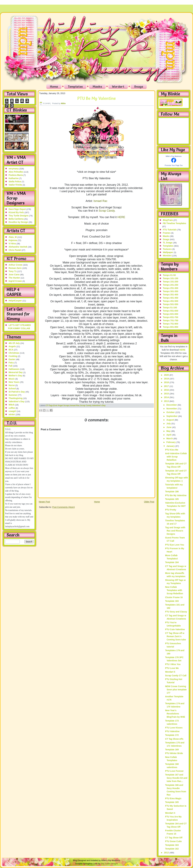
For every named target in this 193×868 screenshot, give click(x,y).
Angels (12, 346)
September (172, 416)
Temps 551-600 (171, 311)
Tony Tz (13, 271)
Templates (75, 87)
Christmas (14, 353)
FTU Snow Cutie (173, 841)
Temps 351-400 (171, 295)
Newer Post (44, 502)
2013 (167, 401)
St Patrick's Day (17, 392)
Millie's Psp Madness (174, 156)
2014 (167, 397)
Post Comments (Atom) (64, 507)
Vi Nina (12, 244)
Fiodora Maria (16, 175)
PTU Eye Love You (174, 545)
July (169, 424)
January (171, 446)
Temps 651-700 (171, 317)
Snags (139, 87)
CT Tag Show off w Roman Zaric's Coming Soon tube (175, 636)
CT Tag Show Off (174, 838)
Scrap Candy (107, 211)
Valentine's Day (17, 401)
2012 (167, 853)
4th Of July (14, 343)
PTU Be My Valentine (96, 98)
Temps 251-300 (171, 288)
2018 (167, 382)
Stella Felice (15, 182)
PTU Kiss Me (172, 450)
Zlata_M (13, 237)
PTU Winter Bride (174, 753)
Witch (12, 405)
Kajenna (13, 240)
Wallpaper (168, 252)
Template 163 (172, 845)
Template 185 (172, 499)
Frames (167, 233)
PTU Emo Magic (173, 798)
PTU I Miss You (173, 664)
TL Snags (168, 243)
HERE (121, 217)
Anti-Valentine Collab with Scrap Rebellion (176, 457)
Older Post (149, 502)
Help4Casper (15, 301)
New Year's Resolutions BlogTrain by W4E (175, 714)
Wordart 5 (170, 672)
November (172, 409)
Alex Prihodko (16, 172)
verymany (14, 169)
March (170, 438)
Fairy (11, 363)
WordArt (167, 256)
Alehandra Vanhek (18, 247)
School (12, 389)
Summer (13, 395)
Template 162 (172, 849)
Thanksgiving (16, 398)
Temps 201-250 (171, 285)
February (171, 442)
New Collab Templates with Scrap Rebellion (174, 590)
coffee (12, 408)
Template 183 (172, 601)
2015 (167, 394)
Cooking (13, 356)
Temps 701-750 (171, 320)
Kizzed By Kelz (16, 212)
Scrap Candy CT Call (176, 676)
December (172, 405)
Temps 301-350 (171, 291)
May (169, 431)
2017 (167, 386)
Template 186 (172, 492)
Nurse (12, 385)
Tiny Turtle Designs (19, 216)
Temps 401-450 (171, 298)
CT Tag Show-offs (174, 739)
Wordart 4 (170, 813)
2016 (167, 390)
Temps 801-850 (171, 327)
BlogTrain (168, 220)
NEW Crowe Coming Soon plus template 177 (176, 690)
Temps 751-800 (171, 324)
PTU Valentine (172, 731)
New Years (14, 382)
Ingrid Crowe (15, 281)
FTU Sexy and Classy (176, 612)
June (169, 427)
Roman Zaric (15, 268)
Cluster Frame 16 (174, 597)
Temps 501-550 (171, 304)
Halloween (14, 369)
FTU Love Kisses (174, 728)
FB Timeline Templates (175, 223)
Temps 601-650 (171, 314)
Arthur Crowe (16, 265)
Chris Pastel (15, 250)
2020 (167, 375)
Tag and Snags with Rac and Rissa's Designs (175, 531)
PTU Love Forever (174, 771)
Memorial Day (16, 372)
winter (12, 414)
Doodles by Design (18, 222)
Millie (63, 103)
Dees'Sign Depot (17, 209)
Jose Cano (14, 275)
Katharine (14, 178)
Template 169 (172, 750)
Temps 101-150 (171, 278)
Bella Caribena (16, 219)
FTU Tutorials (170, 230)
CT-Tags (49, 405)
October (171, 412)
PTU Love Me (172, 668)
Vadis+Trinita (15, 185)
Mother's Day (15, 376)
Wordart (118, 87)
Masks (97, 87)
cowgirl (12, 411)
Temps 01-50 (169, 275)
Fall (10, 366)
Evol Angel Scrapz (61, 405)
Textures (167, 249)
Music (12, 379)
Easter (12, 359)
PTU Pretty (171, 510)
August (170, 420)
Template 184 (172, 562)
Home (54, 87)
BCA (11, 350)
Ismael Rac (100, 201)
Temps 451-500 (171, 301)
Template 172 (172, 735)
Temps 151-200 (171, 282)
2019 (167, 379)
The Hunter (14, 278)
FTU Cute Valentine (175, 629)
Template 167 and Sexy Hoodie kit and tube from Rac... (176, 778)
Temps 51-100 (170, 308)
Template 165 (172, 802)
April (169, 435)
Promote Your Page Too (174, 165)
